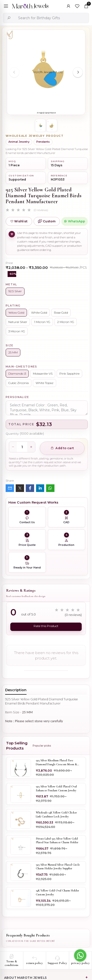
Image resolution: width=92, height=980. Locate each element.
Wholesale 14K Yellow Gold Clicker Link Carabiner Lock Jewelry (56, 814)
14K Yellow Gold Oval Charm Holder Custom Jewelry (57, 892)
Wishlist (19, 221)
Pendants (43, 142)
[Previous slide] (14, 72)
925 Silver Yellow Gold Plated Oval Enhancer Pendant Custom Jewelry (56, 788)
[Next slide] (78, 72)
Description (16, 690)
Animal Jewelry (19, 142)
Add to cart (62, 448)
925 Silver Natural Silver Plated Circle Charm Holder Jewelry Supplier (58, 866)
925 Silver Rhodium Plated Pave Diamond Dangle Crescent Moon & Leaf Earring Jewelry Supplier (56, 762)
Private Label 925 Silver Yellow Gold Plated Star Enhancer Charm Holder (57, 840)
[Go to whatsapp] (80, 955)
